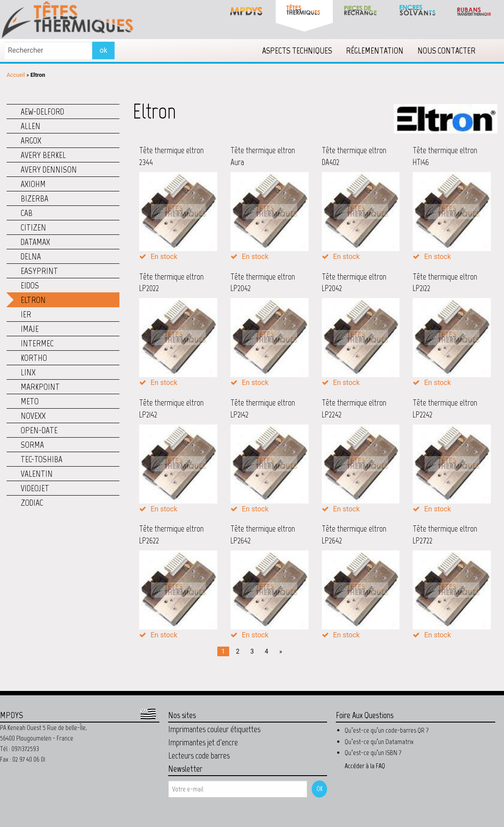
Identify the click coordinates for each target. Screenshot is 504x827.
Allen (31, 126)
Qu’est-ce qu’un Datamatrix (379, 742)
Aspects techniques (297, 50)
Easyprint (39, 271)
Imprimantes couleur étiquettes (214, 729)
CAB (27, 213)
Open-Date (39, 430)
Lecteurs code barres (199, 755)
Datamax (35, 242)
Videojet (35, 488)
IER (26, 314)
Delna (31, 256)
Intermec (37, 343)
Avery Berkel (43, 155)
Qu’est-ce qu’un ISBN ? (373, 753)
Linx (28, 372)
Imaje (30, 329)
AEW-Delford (42, 111)
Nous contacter (446, 50)
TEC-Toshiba (41, 459)
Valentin (37, 474)
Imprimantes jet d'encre (203, 742)
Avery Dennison (49, 169)
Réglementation (375, 50)
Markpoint (40, 387)
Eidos (30, 285)
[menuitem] (297, 50)
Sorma (32, 445)
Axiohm (33, 184)
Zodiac (32, 503)
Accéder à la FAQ (365, 766)
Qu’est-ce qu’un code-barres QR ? (387, 730)
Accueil (16, 75)
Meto (30, 401)
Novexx (33, 416)
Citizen (33, 227)
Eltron (33, 300)
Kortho (34, 358)
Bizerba (34, 198)
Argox (31, 140)
